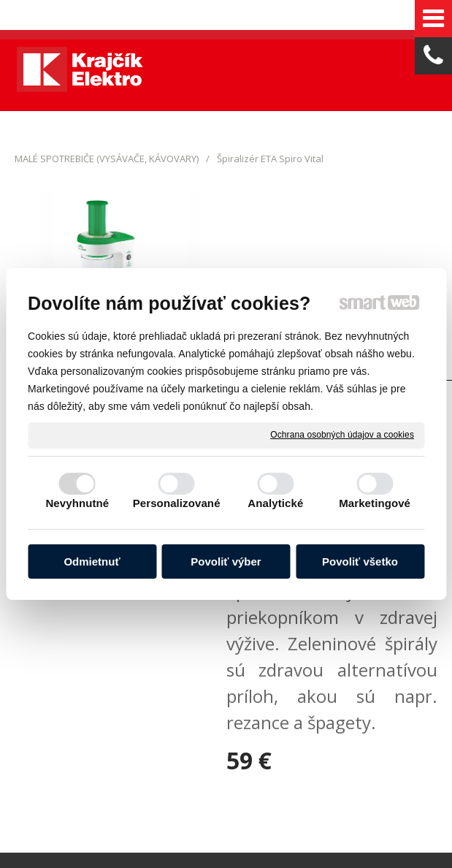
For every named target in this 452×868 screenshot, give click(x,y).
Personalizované (177, 503)
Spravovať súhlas (304, 746)
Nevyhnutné (77, 503)
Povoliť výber (226, 561)
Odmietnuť (92, 561)
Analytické (275, 503)
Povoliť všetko (360, 561)
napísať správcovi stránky (352, 734)
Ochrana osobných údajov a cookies (342, 435)
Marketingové (375, 503)
